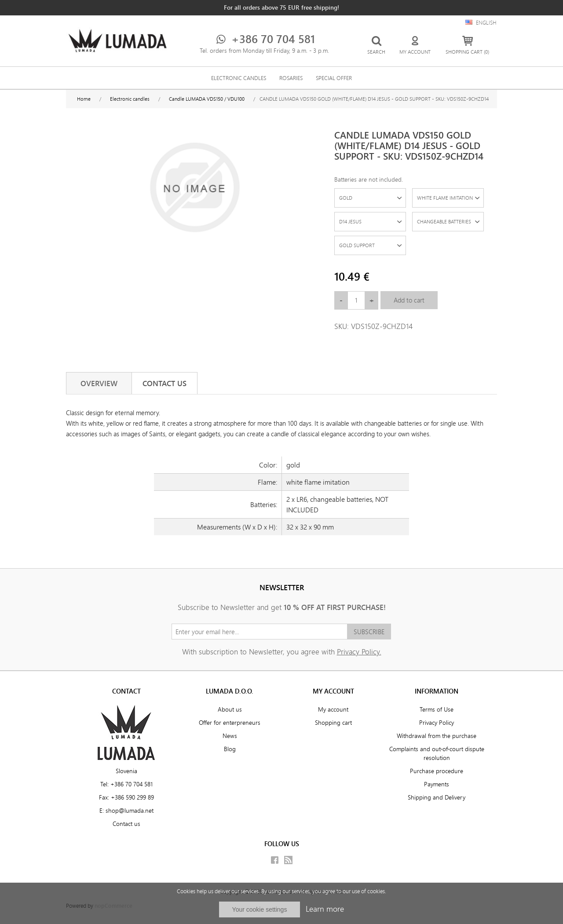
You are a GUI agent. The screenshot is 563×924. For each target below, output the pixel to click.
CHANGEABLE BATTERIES (444, 221)
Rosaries (291, 78)
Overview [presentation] (99, 383)
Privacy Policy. (359, 652)
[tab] (99, 383)
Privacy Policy (437, 723)
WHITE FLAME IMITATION (445, 198)
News (230, 736)
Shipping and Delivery (437, 797)
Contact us (126, 824)
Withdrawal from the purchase (437, 736)
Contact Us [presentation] (165, 383)
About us (230, 709)
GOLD (346, 198)
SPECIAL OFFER (334, 78)
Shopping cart (333, 723)
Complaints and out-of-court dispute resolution (437, 753)
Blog (230, 749)
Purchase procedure (437, 771)
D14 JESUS (350, 221)
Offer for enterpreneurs (230, 723)
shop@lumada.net (130, 811)
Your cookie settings (260, 909)
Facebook (275, 860)
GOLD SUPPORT (357, 245)
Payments (437, 784)
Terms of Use (437, 709)
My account (333, 709)
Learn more (325, 909)
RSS (288, 860)
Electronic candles (239, 78)
